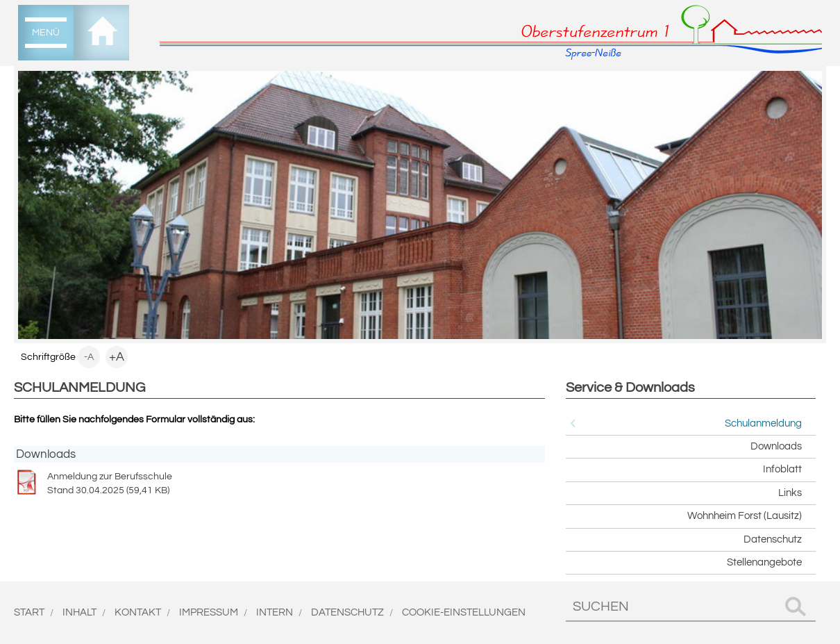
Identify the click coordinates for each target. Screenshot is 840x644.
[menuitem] (46, 33)
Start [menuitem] (29, 612)
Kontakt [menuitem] (138, 612)
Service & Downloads (630, 388)
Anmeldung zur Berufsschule (279, 484)
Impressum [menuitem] (209, 612)
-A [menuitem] (89, 357)
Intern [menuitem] (275, 612)
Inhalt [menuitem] (79, 612)
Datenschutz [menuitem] (347, 612)
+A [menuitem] (117, 357)
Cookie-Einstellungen (464, 612)
